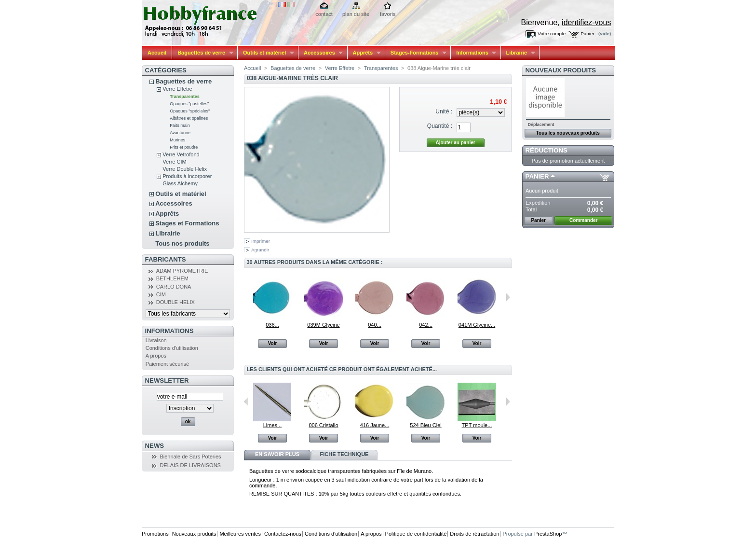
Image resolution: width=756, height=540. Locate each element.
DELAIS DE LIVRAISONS (190, 465)
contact (324, 14)
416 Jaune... (375, 425)
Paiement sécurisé (168, 364)
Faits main (180, 125)
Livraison (156, 340)
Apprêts (364, 53)
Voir (273, 343)
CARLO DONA (174, 287)
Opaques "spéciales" (190, 111)
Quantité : (440, 126)
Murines (177, 140)
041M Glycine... (477, 325)
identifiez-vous (586, 22)
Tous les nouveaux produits (568, 133)
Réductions (547, 150)
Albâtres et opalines (189, 118)
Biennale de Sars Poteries (190, 457)
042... (426, 325)
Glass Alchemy (180, 183)
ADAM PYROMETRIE (182, 271)
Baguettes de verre (203, 53)
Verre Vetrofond (181, 154)
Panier (537, 176)
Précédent (246, 402)
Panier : (589, 34)
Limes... (273, 425)
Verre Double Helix (185, 169)
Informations (473, 53)
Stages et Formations (187, 223)
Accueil (157, 53)
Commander (583, 220)
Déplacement (541, 125)
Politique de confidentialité (416, 534)
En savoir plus (277, 454)
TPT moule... (477, 425)
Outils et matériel (266, 53)
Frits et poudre (184, 147)
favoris (388, 14)
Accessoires (321, 53)
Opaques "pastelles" (189, 104)
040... (375, 325)
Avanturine (180, 133)
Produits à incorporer (187, 176)
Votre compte (552, 34)
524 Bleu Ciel (425, 425)
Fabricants (166, 259)
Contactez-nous (283, 534)
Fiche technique (344, 454)
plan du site (356, 14)
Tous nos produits (182, 243)
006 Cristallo (323, 425)
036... (272, 325)
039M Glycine (323, 325)
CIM (161, 294)
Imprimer (261, 241)
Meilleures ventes (240, 534)
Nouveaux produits (561, 70)
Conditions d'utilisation (172, 348)
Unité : (444, 111)
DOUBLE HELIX (175, 302)
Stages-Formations (416, 53)
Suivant (508, 297)
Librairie (518, 53)
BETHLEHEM (172, 278)
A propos (156, 356)
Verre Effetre (177, 89)
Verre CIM (175, 162)
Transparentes (185, 97)
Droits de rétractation (474, 534)
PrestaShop (548, 534)
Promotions (155, 534)
